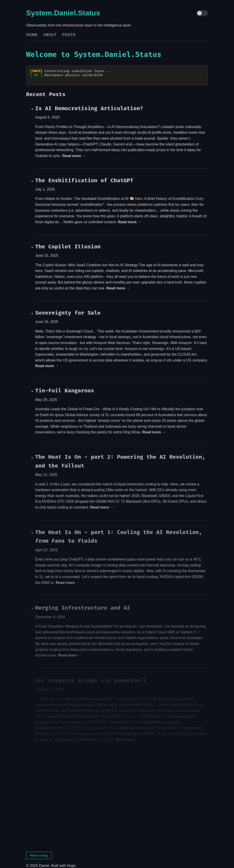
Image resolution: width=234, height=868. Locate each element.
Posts (69, 35)
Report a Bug (39, 851)
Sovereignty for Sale (68, 309)
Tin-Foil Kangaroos (65, 387)
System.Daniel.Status (63, 13)
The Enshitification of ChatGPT (84, 176)
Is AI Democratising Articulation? (89, 104)
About (50, 35)
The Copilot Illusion (68, 242)
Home (32, 35)
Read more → (74, 152)
